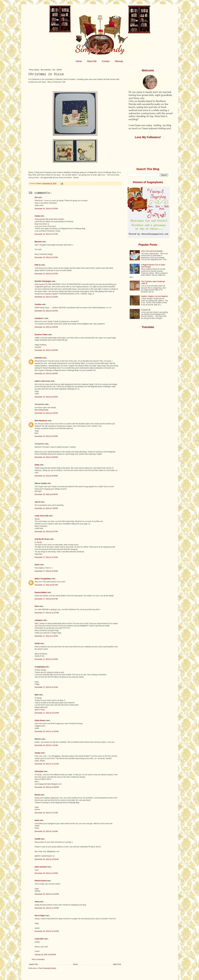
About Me (92, 61)
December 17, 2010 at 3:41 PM (46, 687)
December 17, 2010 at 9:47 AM (46, 599)
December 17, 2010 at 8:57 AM (46, 585)
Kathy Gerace (40, 720)
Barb (37, 695)
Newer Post (33, 964)
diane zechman (41, 867)
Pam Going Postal (42, 410)
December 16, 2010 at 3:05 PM (46, 350)
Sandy (37, 643)
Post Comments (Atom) (47, 968)
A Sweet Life (146, 310)
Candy (37, 216)
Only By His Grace (42, 539)
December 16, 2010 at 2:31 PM (46, 274)
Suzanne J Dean (41, 335)
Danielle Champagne (43, 281)
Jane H (37, 502)
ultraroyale (39, 771)
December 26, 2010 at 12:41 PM (47, 894)
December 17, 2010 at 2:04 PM (46, 659)
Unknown (39, 358)
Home (79, 61)
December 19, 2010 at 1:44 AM (46, 831)
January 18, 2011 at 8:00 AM (45, 955)
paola (37, 820)
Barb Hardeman (41, 421)
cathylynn (39, 620)
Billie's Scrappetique (43, 579)
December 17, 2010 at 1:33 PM (46, 636)
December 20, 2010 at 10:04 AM (47, 859)
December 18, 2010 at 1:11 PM (46, 813)
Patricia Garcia (41, 881)
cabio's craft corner (43, 381)
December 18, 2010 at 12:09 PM (47, 787)
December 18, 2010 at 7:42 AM (46, 745)
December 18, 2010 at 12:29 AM (47, 731)
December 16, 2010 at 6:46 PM (46, 494)
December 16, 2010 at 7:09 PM (46, 508)
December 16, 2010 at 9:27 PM (46, 532)
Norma (37, 795)
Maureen (38, 242)
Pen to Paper (40, 916)
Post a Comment (38, 959)
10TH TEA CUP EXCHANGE (152, 251)
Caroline (38, 304)
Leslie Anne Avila (42, 516)
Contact (106, 61)
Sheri (37, 606)
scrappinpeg (40, 667)
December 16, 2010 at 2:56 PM (46, 327)
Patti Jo (38, 265)
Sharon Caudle (41, 483)
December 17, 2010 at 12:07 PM (47, 613)
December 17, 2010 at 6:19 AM (46, 571)
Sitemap (119, 61)
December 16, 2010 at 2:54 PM (46, 311)
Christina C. (39, 318)
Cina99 (37, 839)
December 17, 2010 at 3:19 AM (46, 557)
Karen (37, 565)
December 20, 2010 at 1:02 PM (46, 873)
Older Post (117, 964)
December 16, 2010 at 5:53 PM (46, 436)
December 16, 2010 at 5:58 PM (46, 457)
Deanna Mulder (41, 592)
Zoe (36, 197)
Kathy (37, 465)
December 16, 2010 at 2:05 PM (46, 209)
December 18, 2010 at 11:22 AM (47, 764)
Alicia (37, 902)
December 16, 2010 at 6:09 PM (46, 476)
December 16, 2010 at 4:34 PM (46, 413)
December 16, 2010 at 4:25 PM (46, 397)
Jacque (38, 753)
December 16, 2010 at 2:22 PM (46, 257)
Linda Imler (39, 939)
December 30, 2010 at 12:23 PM (47, 931)
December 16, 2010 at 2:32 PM (46, 297)
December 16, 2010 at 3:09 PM (46, 374)
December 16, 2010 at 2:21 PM (46, 234)
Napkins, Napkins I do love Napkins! (154, 296)
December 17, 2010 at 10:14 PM (47, 713)
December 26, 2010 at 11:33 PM (47, 908)
